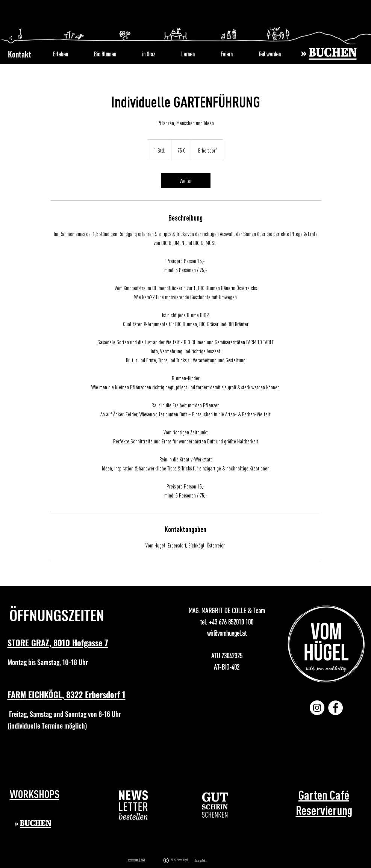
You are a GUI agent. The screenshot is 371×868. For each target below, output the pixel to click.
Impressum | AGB (136, 860)
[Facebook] (335, 708)
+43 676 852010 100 (231, 622)
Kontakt (20, 54)
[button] (134, 805)
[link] (186, 181)
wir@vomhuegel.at (227, 633)
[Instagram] (317, 708)
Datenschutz (201, 860)
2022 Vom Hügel (180, 860)
